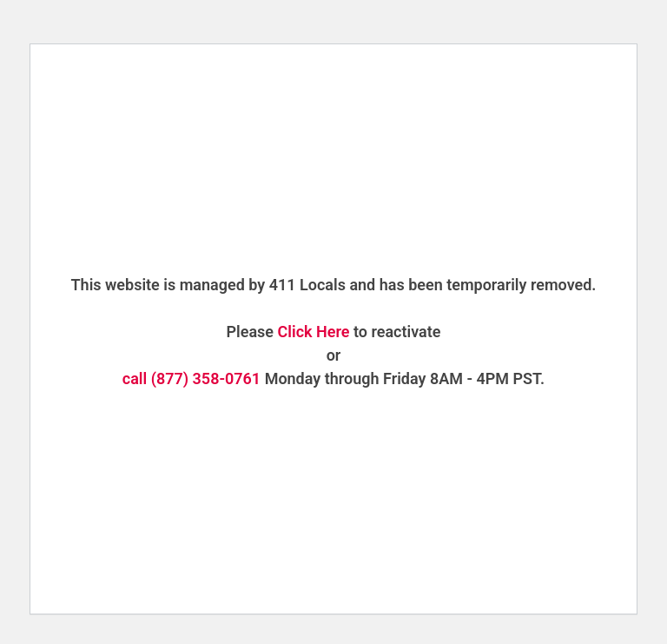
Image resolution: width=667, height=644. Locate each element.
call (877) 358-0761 (192, 378)
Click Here (314, 332)
